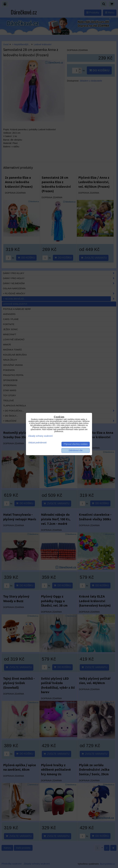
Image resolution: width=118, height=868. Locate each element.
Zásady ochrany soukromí (40, 436)
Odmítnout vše (76, 450)
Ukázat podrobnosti (37, 443)
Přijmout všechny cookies (76, 444)
